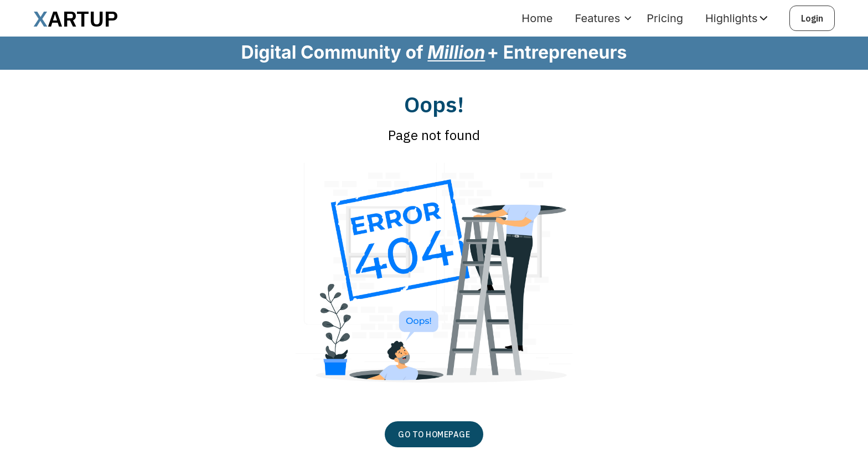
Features (597, 18)
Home (537, 18)
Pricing (665, 18)
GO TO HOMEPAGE (434, 434)
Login (812, 18)
